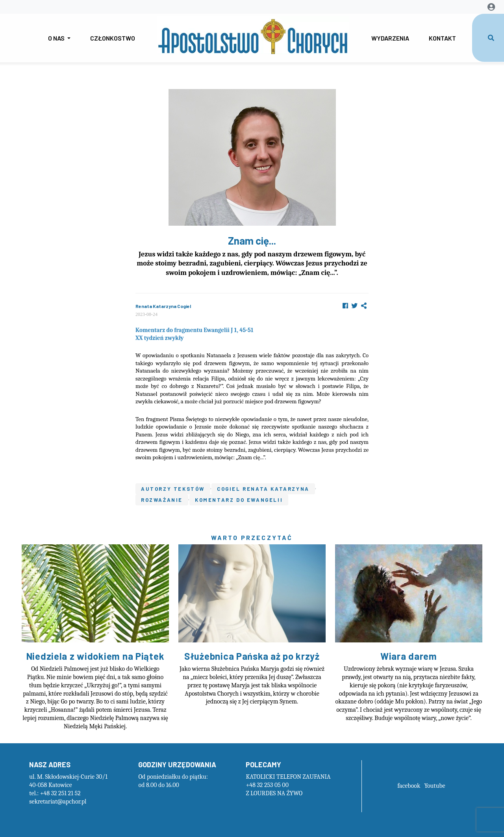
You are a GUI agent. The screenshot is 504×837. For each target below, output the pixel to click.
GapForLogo (253, 35)
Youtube (435, 786)
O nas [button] (57, 38)
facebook (409, 786)
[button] (364, 306)
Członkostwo (113, 38)
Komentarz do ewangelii (239, 500)
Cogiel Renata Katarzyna (263, 489)
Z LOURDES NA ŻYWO (274, 793)
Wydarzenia (390, 38)
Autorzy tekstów (173, 489)
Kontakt (442, 38)
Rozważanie (162, 500)
